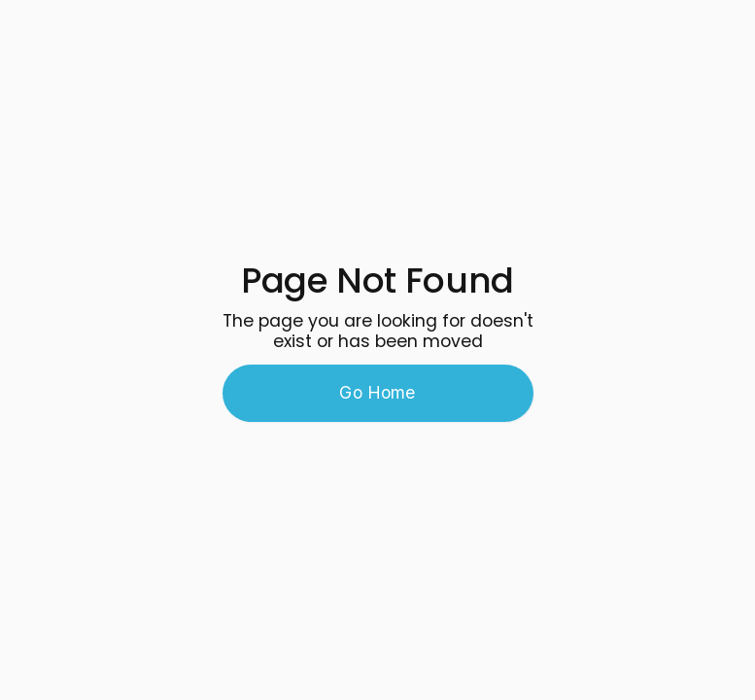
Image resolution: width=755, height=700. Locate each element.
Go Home (377, 392)
